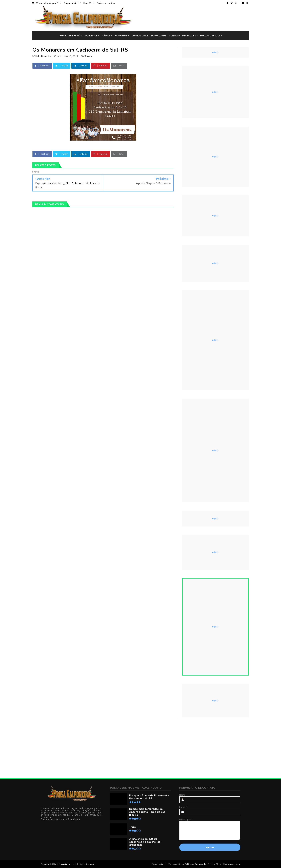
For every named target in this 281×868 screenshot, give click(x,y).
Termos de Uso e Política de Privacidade (187, 864)
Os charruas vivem (232, 864)
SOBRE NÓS (75, 36)
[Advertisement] (193, 18)
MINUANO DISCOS (211, 36)
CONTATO (174, 36)
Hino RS (87, 3)
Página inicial (71, 3)
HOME (63, 36)
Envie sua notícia (106, 3)
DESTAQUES (189, 36)
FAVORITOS (121, 36)
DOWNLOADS (159, 36)
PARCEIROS (91, 36)
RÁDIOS (106, 36)
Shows (88, 56)
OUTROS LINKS (140, 36)
